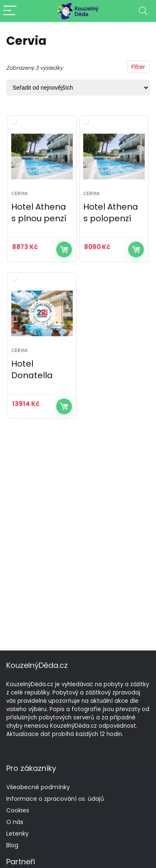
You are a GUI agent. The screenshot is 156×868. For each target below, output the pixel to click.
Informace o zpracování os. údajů (55, 799)
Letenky (17, 834)
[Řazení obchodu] (78, 88)
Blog (12, 845)
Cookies (18, 810)
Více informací (64, 249)
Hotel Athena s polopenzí (111, 213)
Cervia (19, 193)
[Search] (143, 11)
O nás (15, 822)
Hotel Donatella (32, 369)
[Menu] (10, 11)
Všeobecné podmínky (38, 787)
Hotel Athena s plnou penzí (39, 213)
